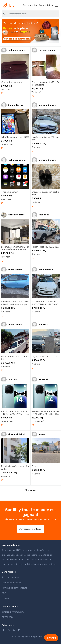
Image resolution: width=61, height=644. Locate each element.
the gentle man (47, 50)
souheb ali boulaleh (44, 215)
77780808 (7, 617)
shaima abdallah (17, 434)
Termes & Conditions (11, 583)
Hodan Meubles (16, 215)
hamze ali (13, 379)
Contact (5, 599)
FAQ (4, 593)
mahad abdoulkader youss (45, 434)
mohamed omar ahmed (16, 50)
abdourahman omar (15, 270)
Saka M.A (43, 325)
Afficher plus (31, 490)
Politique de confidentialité (14, 588)
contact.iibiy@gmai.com (13, 612)
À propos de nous (10, 577)
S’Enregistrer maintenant (31, 529)
